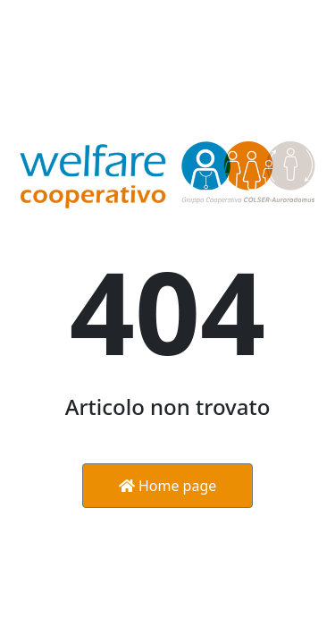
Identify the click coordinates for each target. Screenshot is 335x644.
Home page (168, 486)
